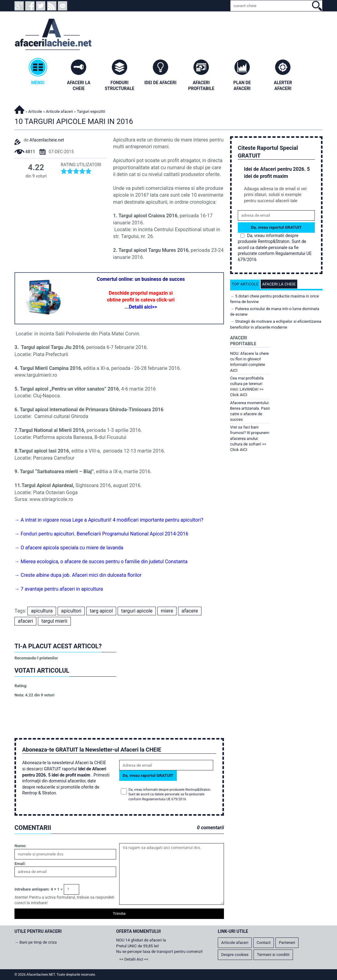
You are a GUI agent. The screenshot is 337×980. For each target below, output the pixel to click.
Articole (35, 111)
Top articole (245, 284)
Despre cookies (235, 955)
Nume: (20, 846)
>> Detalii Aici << (134, 959)
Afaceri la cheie (279, 284)
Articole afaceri (59, 111)
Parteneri (287, 943)
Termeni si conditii (273, 955)
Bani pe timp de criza (38, 942)
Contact (264, 943)
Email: (20, 864)
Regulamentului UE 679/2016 (164, 799)
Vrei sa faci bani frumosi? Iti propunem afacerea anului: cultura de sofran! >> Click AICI (250, 438)
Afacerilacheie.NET (19, 109)
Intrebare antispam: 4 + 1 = (39, 889)
